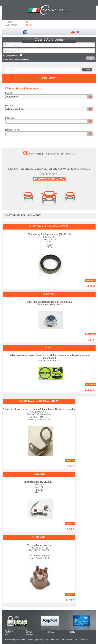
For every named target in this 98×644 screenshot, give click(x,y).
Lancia (7, 633)
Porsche (72, 633)
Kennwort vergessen (34, 640)
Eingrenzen (49, 78)
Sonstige (29, 635)
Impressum (55, 640)
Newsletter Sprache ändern (15, 640)
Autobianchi (9, 631)
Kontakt (46, 640)
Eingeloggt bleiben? (13, 55)
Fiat (49, 631)
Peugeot (51, 633)
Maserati (29, 633)
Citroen (29, 631)
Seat (7, 635)
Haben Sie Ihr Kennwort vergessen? (16, 60)
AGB (75, 640)
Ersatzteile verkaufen (49, 179)
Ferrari (71, 631)
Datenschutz (84, 640)
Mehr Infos (90, 280)
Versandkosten (66, 640)
